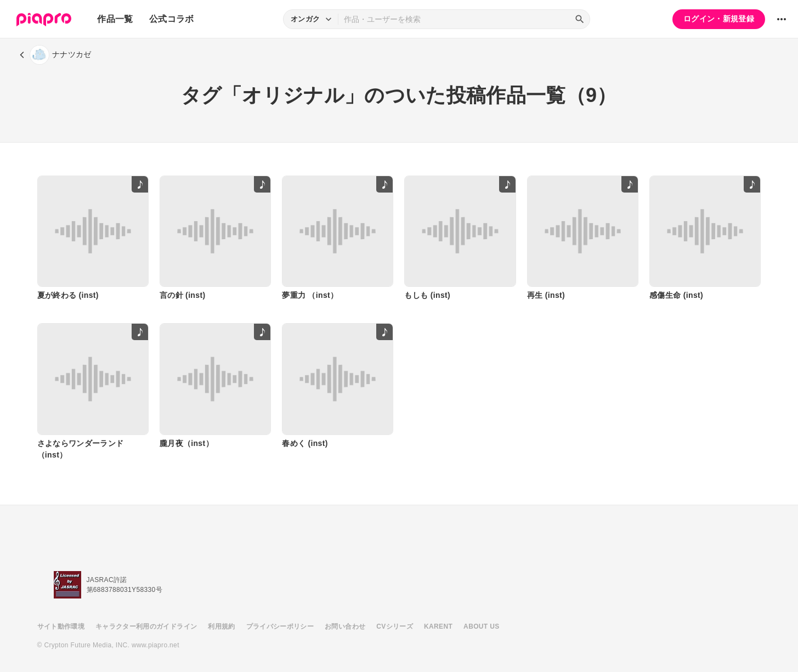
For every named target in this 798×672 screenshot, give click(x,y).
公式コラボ (172, 19)
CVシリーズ (395, 626)
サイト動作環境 (61, 626)
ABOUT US (481, 626)
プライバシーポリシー (280, 626)
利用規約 (221, 626)
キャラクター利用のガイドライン (146, 626)
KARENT (438, 626)
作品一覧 (115, 19)
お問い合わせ (345, 626)
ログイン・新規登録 (719, 19)
